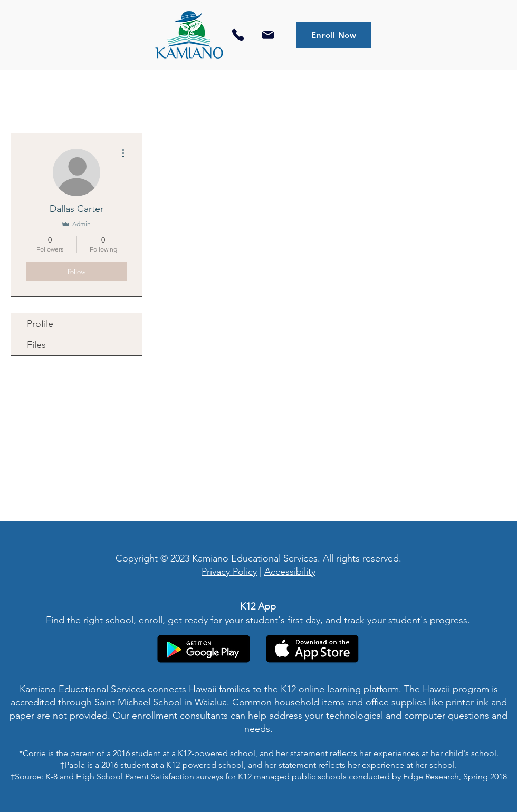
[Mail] (268, 35)
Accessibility (290, 572)
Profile (40, 324)
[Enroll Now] (334, 35)
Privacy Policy (229, 572)
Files (36, 345)
